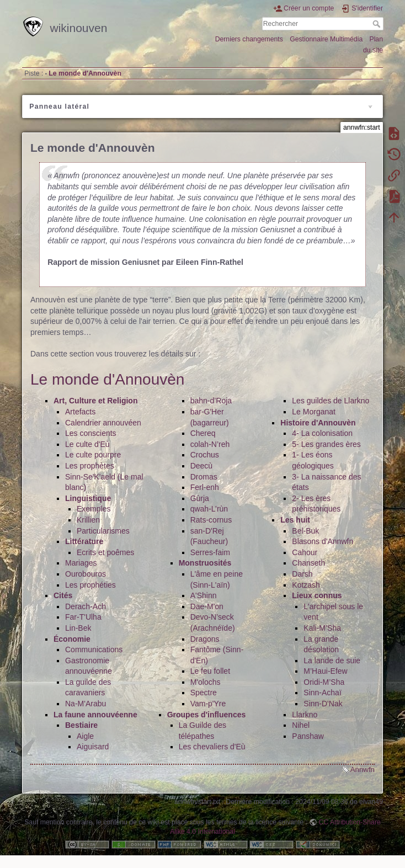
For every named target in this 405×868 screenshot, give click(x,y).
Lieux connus (317, 595)
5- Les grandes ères (326, 444)
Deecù (201, 466)
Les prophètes (90, 466)
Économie (72, 639)
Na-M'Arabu (86, 704)
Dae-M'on (207, 606)
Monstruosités (205, 563)
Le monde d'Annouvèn (85, 73)
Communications (94, 649)
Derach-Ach (86, 606)
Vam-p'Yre (208, 704)
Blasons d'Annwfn (323, 541)
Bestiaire (81, 725)
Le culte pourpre (93, 455)
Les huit (295, 520)
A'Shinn (204, 595)
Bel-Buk (305, 531)
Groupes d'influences (207, 715)
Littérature (84, 541)
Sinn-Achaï (322, 693)
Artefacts (80, 412)
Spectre (204, 693)
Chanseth (308, 563)
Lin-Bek (78, 628)
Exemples (94, 509)
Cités (63, 595)
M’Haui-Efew (325, 671)
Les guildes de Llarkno (331, 401)
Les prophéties (90, 585)
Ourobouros (86, 574)
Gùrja (200, 498)
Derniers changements (249, 39)
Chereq (203, 433)
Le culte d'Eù (87, 444)
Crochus (205, 455)
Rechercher (378, 24)
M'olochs (206, 682)
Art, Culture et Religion (95, 401)
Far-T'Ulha (83, 617)
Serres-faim (210, 552)
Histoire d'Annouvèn (318, 423)
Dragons (205, 639)
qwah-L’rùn (209, 509)
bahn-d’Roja (211, 401)
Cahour (305, 552)
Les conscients (91, 433)
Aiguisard (93, 747)
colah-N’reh (210, 444)
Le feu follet (210, 671)
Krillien (88, 520)
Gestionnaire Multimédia (326, 39)
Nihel (301, 725)
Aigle (85, 736)
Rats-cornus (211, 520)
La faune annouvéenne (95, 715)
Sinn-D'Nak (323, 704)
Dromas (204, 477)
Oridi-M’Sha (324, 682)
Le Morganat (314, 412)
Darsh (302, 574)
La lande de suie (332, 661)
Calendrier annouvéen (103, 423)
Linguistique (88, 498)
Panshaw (308, 736)
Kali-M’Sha (322, 628)
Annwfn (363, 770)
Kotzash (306, 585)
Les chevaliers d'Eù (212, 747)
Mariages (81, 563)
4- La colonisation (322, 433)
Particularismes (103, 531)
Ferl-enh (205, 487)
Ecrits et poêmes (105, 552)
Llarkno (305, 715)
